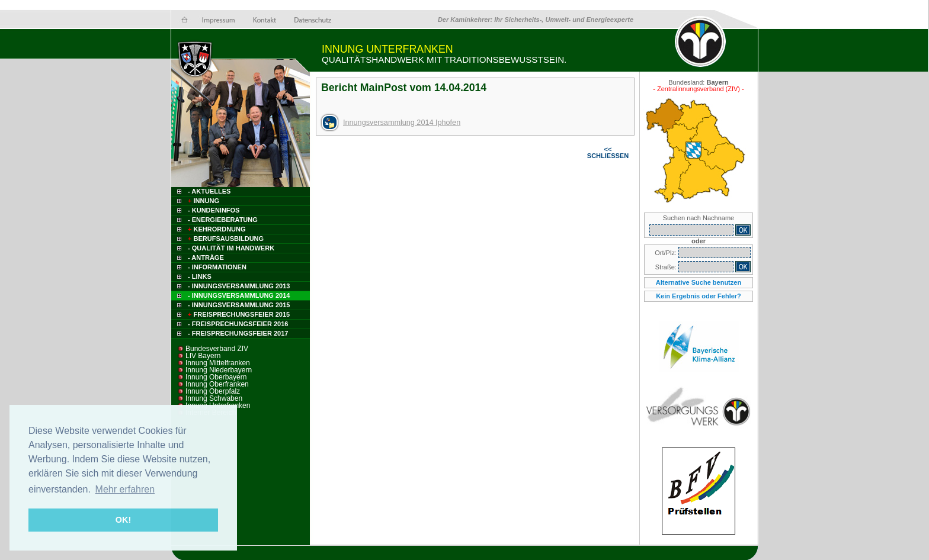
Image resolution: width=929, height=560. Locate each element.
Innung (203, 201)
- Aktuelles (208, 191)
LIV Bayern (203, 356)
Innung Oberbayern (216, 377)
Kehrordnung (216, 229)
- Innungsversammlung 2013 (239, 286)
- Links (200, 276)
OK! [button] (123, 520)
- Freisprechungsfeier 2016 (238, 324)
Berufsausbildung (225, 239)
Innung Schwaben (214, 398)
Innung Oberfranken (217, 384)
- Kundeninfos (214, 210)
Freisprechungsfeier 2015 (238, 314)
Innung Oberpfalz (213, 391)
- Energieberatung (223, 220)
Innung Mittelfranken (218, 363)
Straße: (667, 267)
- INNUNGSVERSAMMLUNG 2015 (239, 305)
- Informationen (217, 267)
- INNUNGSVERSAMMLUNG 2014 (239, 295)
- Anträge (206, 258)
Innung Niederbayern (219, 370)
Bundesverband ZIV (217, 349)
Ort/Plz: (667, 253)
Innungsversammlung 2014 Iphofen (402, 123)
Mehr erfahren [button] (125, 489)
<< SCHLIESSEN (608, 152)
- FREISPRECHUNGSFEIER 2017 (238, 333)
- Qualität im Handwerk (231, 248)
